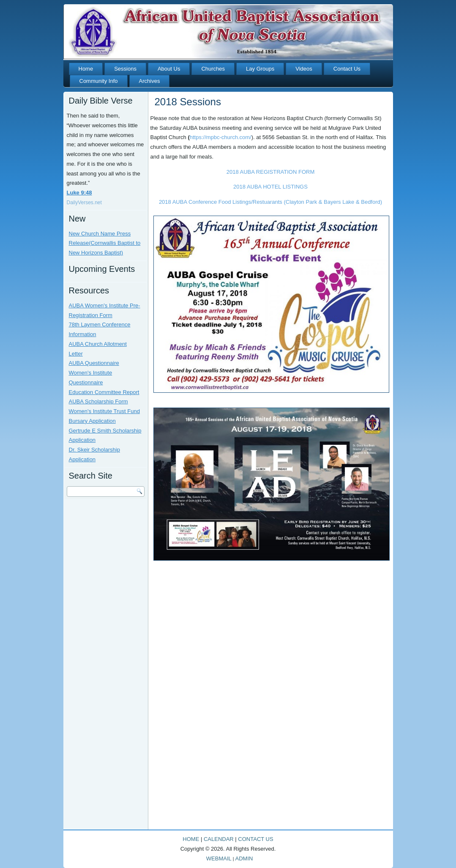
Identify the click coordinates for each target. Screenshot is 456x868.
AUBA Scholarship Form (98, 401)
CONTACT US (255, 839)
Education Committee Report (104, 392)
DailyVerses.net (84, 203)
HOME (191, 839)
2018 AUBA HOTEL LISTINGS (270, 187)
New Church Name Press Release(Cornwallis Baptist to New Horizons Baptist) (105, 243)
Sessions (125, 69)
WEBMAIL (219, 858)
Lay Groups (260, 69)
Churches (213, 69)
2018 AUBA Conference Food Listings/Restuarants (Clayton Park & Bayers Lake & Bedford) (270, 202)
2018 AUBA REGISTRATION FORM (271, 172)
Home (86, 69)
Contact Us (347, 69)
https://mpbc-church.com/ (221, 137)
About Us (169, 69)
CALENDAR (219, 839)
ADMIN (244, 858)
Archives (150, 81)
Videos (304, 69)
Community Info (99, 81)
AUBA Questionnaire (94, 363)
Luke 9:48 (79, 193)
